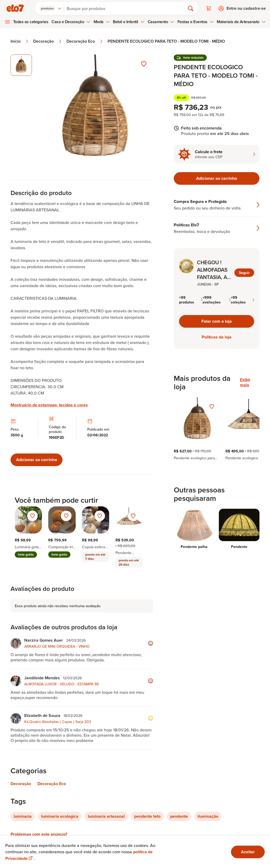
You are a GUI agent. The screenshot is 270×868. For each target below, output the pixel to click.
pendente (179, 816)
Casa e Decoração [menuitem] (71, 22)
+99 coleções (242, 300)
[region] (217, 429)
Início (20, 41)
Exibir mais (245, 382)
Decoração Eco (85, 41)
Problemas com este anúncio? (39, 834)
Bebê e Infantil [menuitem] (129, 22)
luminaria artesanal (106, 816)
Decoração (48, 41)
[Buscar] (127, 8)
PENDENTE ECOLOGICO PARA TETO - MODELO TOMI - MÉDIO (166, 41)
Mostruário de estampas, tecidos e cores (49, 405)
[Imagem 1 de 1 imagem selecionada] (21, 65)
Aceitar (248, 852)
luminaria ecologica (60, 816)
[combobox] (50, 8)
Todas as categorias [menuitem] (31, 22)
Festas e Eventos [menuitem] (196, 22)
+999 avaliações (217, 300)
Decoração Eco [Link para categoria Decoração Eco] (52, 784)
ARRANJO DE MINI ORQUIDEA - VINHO (57, 646)
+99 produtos (191, 300)
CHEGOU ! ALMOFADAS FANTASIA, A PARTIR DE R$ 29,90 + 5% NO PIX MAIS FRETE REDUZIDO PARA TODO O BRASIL (214, 270)
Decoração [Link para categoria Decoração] (21, 784)
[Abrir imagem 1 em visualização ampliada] (96, 112)
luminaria (23, 816)
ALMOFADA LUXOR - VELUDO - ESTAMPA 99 (61, 684)
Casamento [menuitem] (161, 22)
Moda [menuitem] (102, 22)
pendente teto (147, 816)
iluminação (208, 816)
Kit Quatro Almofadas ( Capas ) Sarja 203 (58, 722)
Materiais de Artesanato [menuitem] (241, 22)
